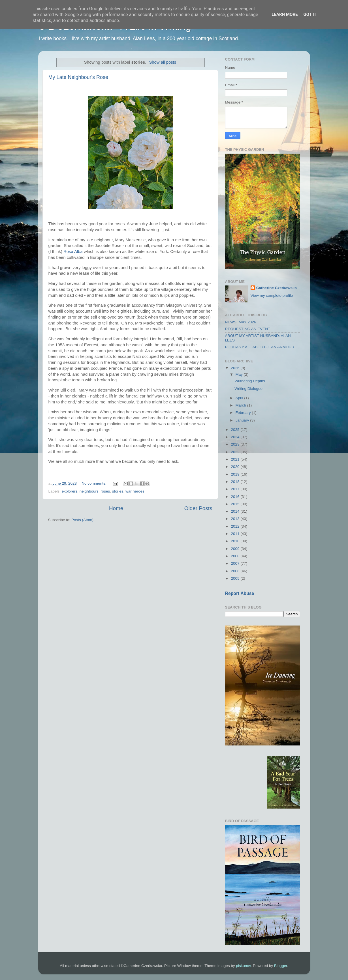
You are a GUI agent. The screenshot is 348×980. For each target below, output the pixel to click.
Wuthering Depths (250, 381)
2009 (236, 549)
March (241, 405)
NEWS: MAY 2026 (241, 322)
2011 (236, 534)
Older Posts (198, 508)
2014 (236, 511)
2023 (236, 444)
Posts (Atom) (82, 520)
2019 (236, 474)
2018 (236, 482)
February (244, 413)
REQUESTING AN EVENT (248, 329)
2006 (236, 571)
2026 (236, 368)
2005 (236, 578)
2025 (236, 430)
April (240, 398)
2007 (236, 563)
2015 (236, 504)
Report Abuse (240, 593)
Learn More (285, 14)
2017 (236, 489)
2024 (236, 437)
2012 (236, 526)
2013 (236, 519)
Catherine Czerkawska (277, 288)
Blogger (281, 966)
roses (105, 491)
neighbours (89, 491)
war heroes (135, 491)
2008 (236, 556)
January (243, 420)
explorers (70, 491)
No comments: (94, 483)
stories (118, 491)
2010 (236, 541)
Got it (310, 14)
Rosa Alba (73, 252)
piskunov (243, 966)
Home (116, 508)
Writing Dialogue (248, 389)
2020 (236, 467)
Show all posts (163, 62)
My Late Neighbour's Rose (78, 77)
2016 (236, 497)
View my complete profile (272, 295)
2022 (236, 452)
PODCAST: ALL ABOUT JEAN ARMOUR (260, 347)
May (240, 374)
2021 (236, 459)
